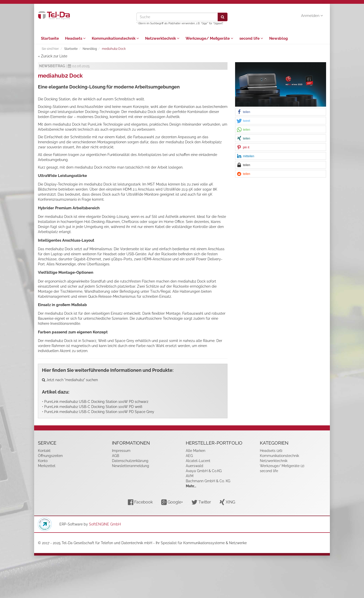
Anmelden (312, 16)
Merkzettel (47, 466)
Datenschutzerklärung (130, 461)
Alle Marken (196, 451)
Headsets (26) (271, 451)
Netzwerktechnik (162, 38)
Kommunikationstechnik (115, 38)
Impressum (121, 451)
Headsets (75, 38)
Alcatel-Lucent (198, 461)
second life (251, 38)
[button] (281, 112)
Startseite (50, 38)
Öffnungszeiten (50, 456)
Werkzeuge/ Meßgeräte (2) (282, 466)
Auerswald (195, 466)
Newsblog (279, 38)
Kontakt (44, 451)
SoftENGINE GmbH (105, 524)
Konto (43, 461)
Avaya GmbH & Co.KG (204, 471)
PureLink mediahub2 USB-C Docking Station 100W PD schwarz (96, 402)
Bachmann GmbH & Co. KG (208, 481)
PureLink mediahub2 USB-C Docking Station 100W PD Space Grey (99, 412)
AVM (190, 476)
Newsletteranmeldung (131, 466)
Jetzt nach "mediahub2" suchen (70, 380)
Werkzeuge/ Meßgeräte (209, 38)
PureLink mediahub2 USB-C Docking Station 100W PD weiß (93, 407)
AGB (116, 456)
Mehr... (191, 486)
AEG (189, 456)
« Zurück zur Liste (53, 56)
